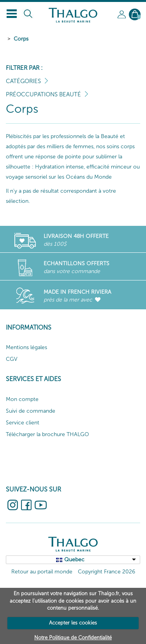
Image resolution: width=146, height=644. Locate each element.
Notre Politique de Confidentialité (73, 638)
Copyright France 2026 (106, 572)
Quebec (74, 560)
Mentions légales (26, 347)
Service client (23, 423)
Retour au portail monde (42, 572)
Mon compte (22, 399)
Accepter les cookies (73, 623)
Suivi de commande (31, 411)
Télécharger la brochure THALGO (47, 434)
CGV (12, 359)
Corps (21, 39)
